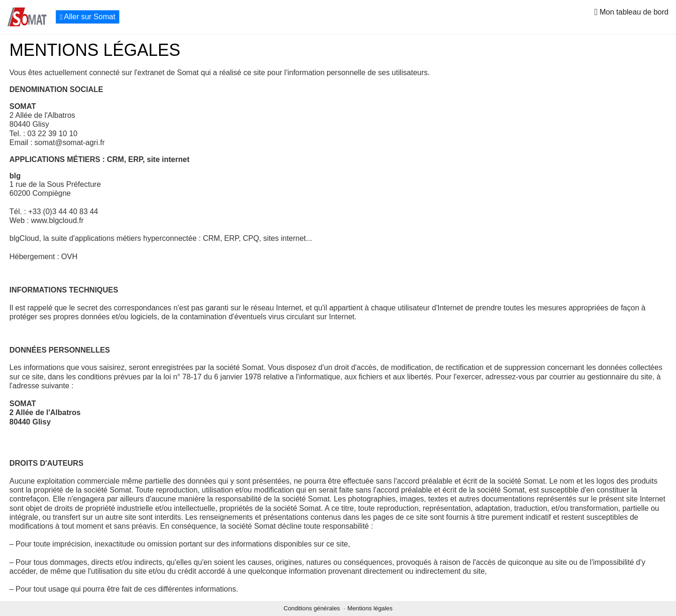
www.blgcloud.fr (57, 220)
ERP (232, 238)
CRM (211, 238)
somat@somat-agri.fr (69, 142)
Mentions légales (370, 608)
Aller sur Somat (88, 17)
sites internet (285, 238)
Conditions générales (313, 608)
